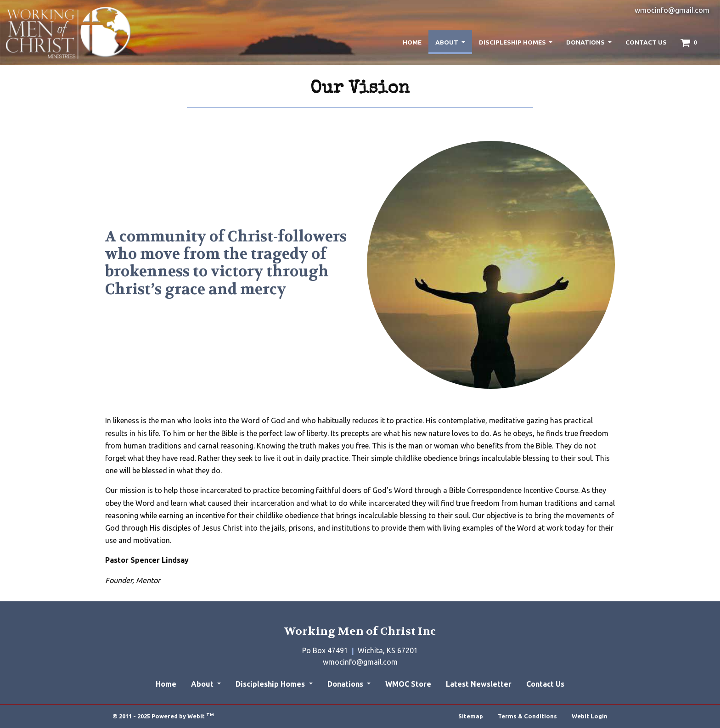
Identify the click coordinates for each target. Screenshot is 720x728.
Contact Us (646, 42)
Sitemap (471, 716)
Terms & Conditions (527, 716)
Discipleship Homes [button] (513, 42)
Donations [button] (586, 42)
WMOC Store (408, 684)
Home (412, 42)
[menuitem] (412, 42)
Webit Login (590, 716)
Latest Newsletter (479, 684)
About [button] (447, 42)
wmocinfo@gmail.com (672, 10)
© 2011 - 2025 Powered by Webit (163, 716)
